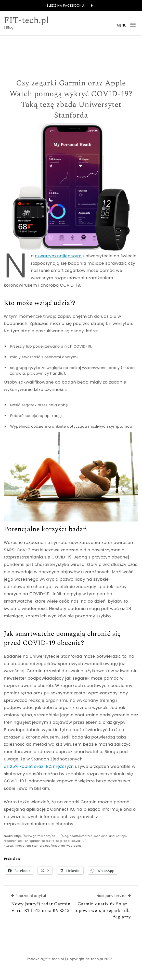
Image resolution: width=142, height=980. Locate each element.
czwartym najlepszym (58, 256)
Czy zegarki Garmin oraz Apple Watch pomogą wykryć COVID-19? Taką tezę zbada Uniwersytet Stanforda (71, 99)
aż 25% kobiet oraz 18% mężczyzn (39, 766)
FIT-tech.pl (26, 20)
